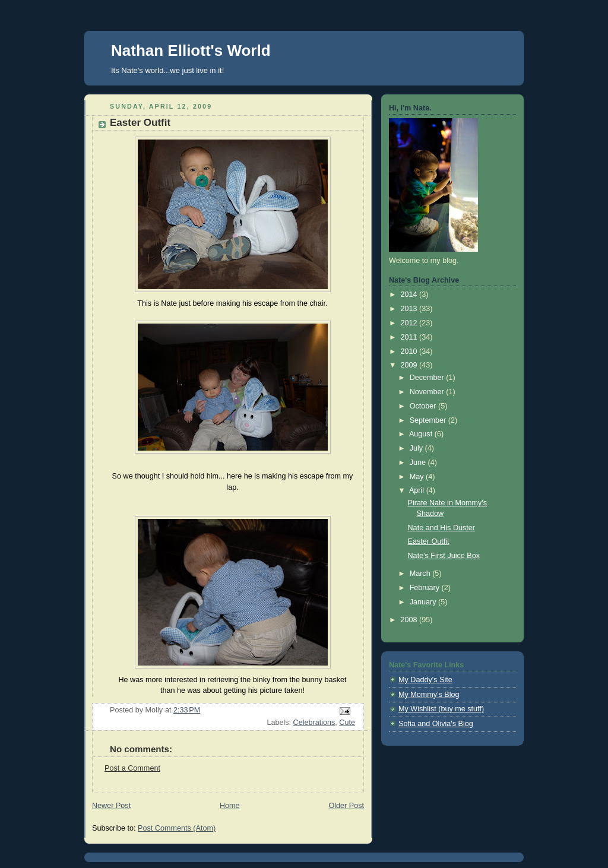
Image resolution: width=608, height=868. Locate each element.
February (426, 588)
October (424, 406)
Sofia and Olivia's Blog (436, 724)
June (419, 462)
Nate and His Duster (442, 528)
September (429, 420)
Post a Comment (132, 768)
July (417, 448)
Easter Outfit (429, 541)
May (418, 477)
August (422, 434)
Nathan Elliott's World (191, 50)
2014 (410, 294)
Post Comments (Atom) (177, 828)
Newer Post (111, 806)
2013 (410, 309)
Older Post (346, 806)
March (421, 574)
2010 (410, 351)
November (428, 392)
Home (230, 806)
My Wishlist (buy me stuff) (441, 709)
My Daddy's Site (425, 680)
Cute (347, 723)
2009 (410, 365)
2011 (410, 337)
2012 (410, 323)
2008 (410, 620)
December (428, 378)
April (418, 490)
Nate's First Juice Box (444, 556)
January (424, 602)
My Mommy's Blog (429, 695)
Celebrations (314, 723)
